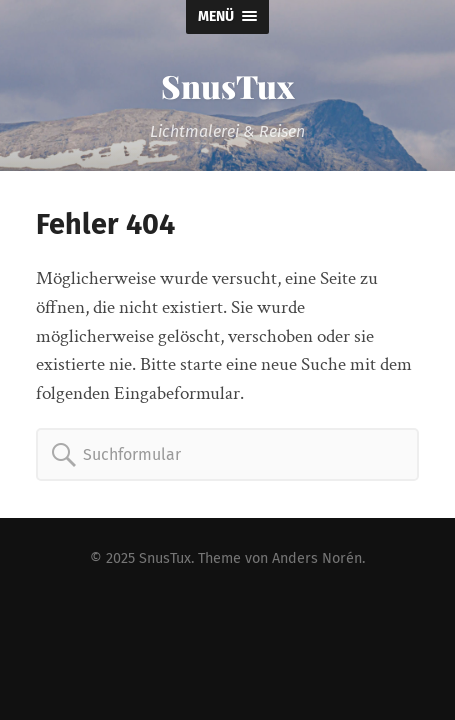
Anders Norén (317, 558)
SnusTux (228, 85)
